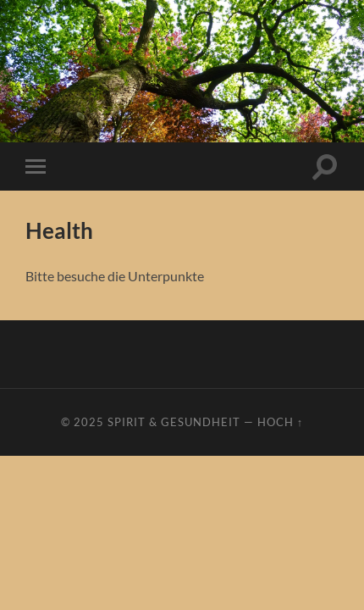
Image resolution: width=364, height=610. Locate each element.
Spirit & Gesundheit (174, 422)
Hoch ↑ (280, 422)
